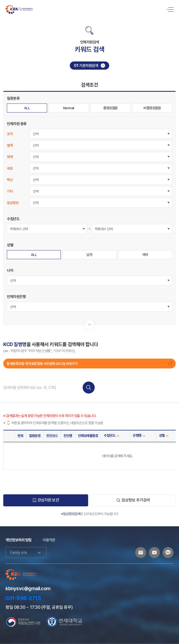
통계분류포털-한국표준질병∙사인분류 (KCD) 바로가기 (89, 364)
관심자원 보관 (46, 500)
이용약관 (49, 540)
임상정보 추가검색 (133, 500)
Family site (26, 553)
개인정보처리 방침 (18, 540)
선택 (35, 134)
